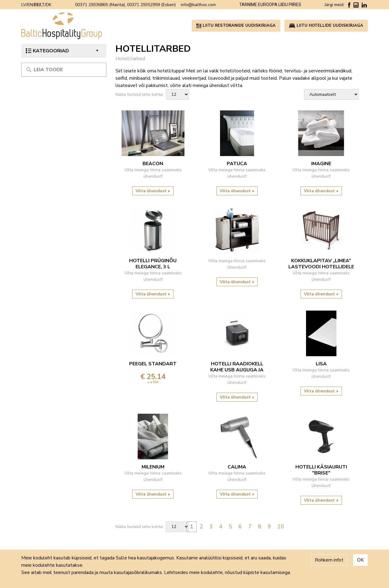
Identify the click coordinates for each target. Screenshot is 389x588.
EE (36, 5)
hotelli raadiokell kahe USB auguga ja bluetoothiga (237, 367)
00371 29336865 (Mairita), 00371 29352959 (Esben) (125, 5)
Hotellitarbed (130, 59)
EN (30, 5)
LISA (321, 364)
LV (24, 5)
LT (42, 5)
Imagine (321, 164)
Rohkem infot (329, 560)
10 (281, 527)
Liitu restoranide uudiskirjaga (236, 26)
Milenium (153, 467)
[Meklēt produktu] (64, 70)
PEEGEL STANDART (153, 364)
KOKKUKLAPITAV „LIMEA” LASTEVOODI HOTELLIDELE (321, 264)
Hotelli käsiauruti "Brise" (321, 470)
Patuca (237, 164)
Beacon (153, 164)
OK (360, 560)
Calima (237, 467)
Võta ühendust (153, 191)
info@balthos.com (198, 5)
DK (49, 5)
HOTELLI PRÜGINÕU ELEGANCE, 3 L (153, 264)
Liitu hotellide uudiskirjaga (326, 26)
